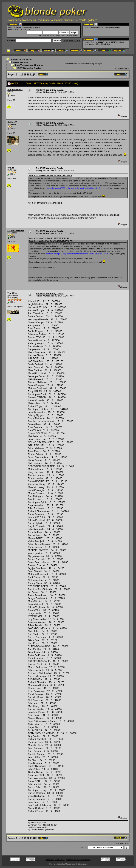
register (38, 27)
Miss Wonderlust (103, 44)
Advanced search (72, 41)
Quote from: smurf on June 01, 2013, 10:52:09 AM (49, 238)
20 (28, 74)
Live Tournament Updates (29, 65)
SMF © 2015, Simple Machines (78, 860)
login (30, 27)
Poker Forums (20, 62)
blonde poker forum (21, 60)
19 (25, 74)
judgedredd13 (15, 89)
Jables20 (12, 122)
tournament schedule (62, 20)
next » (127, 68)
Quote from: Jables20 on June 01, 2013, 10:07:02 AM (50, 175)
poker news (14, 20)
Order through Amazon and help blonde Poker (102, 27)
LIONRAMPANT (16, 231)
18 (22, 74)
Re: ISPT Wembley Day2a (50, 90)
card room (43, 20)
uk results (81, 20)
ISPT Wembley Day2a (29, 68)
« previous (120, 68)
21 (31, 74)
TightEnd (12, 293)
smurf (11, 168)
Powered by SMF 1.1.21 (55, 860)
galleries (93, 20)
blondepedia (29, 20)
